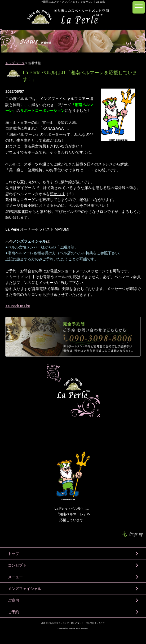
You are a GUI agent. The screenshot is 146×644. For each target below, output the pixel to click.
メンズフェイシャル (25, 589)
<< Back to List (18, 306)
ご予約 (14, 612)
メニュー (15, 577)
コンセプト (17, 565)
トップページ (15, 63)
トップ (14, 554)
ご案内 (14, 600)
